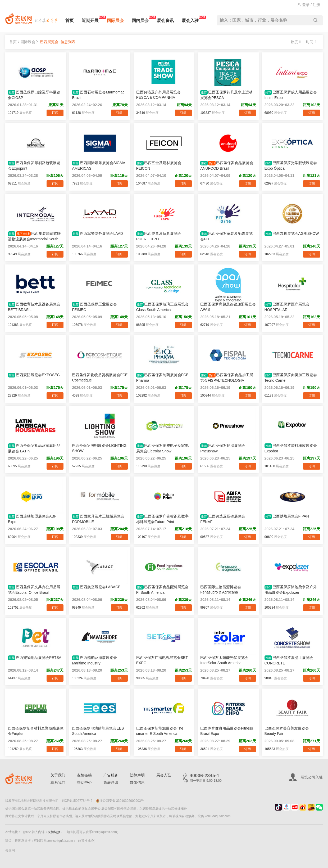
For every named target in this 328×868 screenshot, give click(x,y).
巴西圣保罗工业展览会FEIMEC (94, 307)
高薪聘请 (111, 782)
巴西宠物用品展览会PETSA (35, 658)
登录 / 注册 (309, 5)
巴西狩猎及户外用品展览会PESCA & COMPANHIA (158, 95)
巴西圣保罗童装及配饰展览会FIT (226, 236)
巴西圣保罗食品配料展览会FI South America (162, 590)
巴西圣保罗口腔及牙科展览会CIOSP (34, 95)
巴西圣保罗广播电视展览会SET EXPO (162, 660)
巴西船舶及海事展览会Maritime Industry (94, 660)
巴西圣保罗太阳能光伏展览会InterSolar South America (224, 660)
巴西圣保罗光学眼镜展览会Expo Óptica (291, 166)
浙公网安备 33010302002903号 (120, 801)
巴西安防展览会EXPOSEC (34, 375)
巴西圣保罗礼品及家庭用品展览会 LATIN (34, 448)
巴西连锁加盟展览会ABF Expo (32, 519)
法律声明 (137, 775)
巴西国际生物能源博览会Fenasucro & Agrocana (221, 590)
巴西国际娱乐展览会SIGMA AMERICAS (98, 166)
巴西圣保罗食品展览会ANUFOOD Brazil (227, 166)
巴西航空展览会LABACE (96, 587)
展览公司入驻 (312, 777)
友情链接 (84, 775)
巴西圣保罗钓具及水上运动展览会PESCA (226, 95)
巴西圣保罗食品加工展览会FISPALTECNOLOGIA (227, 378)
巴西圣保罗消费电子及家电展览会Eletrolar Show (162, 448)
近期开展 (90, 19)
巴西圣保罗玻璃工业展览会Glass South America (162, 307)
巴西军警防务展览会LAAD (97, 234)
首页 (70, 21)
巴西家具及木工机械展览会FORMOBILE (98, 519)
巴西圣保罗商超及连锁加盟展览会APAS (228, 307)
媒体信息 (137, 782)
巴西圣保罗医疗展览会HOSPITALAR (287, 307)
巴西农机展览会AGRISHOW (292, 234)
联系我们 (58, 782)
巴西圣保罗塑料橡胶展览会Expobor (291, 448)
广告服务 (111, 775)
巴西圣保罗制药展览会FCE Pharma (162, 378)
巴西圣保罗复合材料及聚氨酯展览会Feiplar (36, 731)
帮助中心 (84, 782)
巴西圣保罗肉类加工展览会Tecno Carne (291, 378)
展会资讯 (165, 21)
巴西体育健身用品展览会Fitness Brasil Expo (227, 731)
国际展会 (115, 21)
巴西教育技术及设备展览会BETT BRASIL (34, 307)
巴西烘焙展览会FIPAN (287, 516)
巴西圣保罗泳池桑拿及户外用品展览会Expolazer (291, 590)
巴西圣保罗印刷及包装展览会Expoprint (34, 166)
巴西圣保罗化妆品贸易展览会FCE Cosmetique (100, 377)
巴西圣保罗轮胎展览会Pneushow (223, 448)
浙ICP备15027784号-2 (76, 801)
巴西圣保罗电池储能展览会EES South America (98, 731)
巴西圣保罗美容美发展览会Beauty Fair (287, 731)
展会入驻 (190, 19)
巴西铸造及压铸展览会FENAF (223, 519)
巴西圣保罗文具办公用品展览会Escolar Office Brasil (34, 590)
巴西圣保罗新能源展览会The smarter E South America (160, 731)
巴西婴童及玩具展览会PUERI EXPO (159, 236)
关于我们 (58, 775)
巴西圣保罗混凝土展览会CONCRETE (289, 660)
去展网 (10, 851)
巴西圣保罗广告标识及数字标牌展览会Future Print (162, 519)
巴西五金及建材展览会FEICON (159, 166)
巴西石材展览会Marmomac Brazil (98, 95)
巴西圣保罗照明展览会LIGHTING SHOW (99, 448)
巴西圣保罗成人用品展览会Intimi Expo (291, 95)
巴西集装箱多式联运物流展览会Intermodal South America (34, 236)
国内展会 (140, 19)
